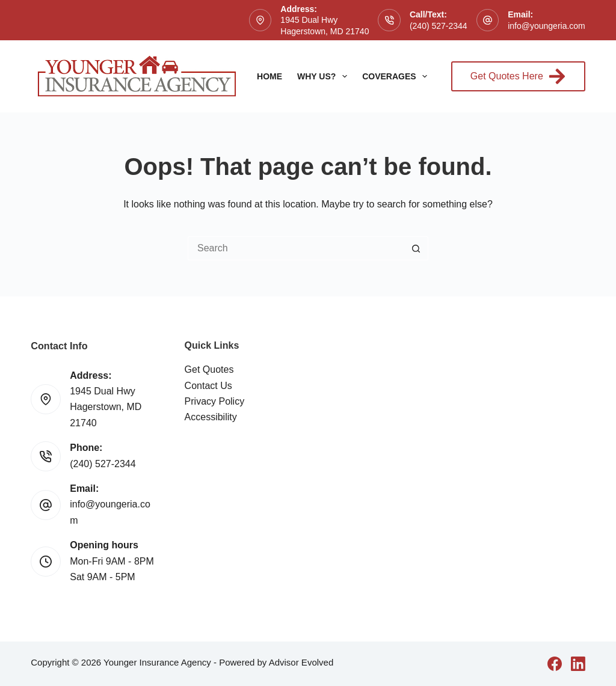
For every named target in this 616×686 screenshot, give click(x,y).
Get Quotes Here (518, 76)
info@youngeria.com (547, 26)
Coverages (397, 76)
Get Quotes (209, 369)
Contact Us (208, 386)
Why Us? (325, 76)
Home (269, 76)
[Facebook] (555, 664)
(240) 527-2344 (439, 26)
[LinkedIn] (578, 664)
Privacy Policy (215, 401)
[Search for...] (296, 248)
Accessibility (211, 417)
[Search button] (416, 248)
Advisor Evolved (301, 662)
